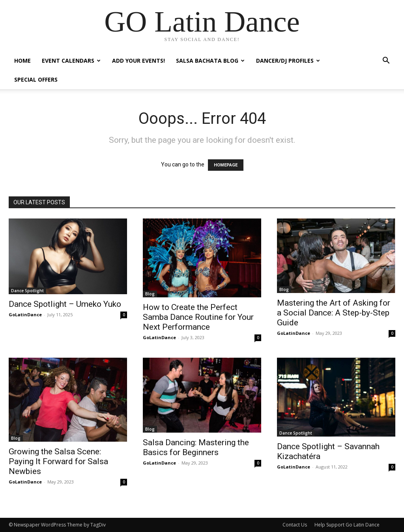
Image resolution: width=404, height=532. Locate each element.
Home (22, 61)
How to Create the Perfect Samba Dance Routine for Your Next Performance (198, 317)
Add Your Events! (138, 61)
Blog (150, 294)
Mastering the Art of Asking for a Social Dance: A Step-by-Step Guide (334, 313)
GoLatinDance (25, 315)
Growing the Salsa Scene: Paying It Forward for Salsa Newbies (58, 461)
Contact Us (295, 525)
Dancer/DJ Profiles (288, 61)
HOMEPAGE (226, 165)
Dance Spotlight (27, 291)
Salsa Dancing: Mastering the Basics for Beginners (196, 447)
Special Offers (36, 79)
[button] (386, 61)
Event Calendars (71, 61)
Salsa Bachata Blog (210, 61)
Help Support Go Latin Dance (347, 525)
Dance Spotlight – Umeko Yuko (65, 304)
